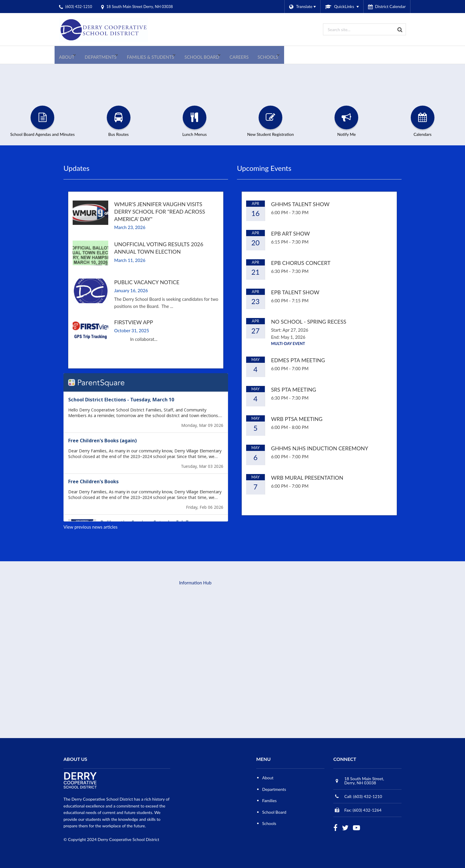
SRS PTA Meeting (294, 390)
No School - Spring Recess (309, 322)
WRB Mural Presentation (307, 478)
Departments (274, 789)
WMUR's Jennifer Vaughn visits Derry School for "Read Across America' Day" (160, 212)
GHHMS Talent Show (300, 204)
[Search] (400, 29)
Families (269, 801)
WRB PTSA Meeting (297, 419)
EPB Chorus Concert (301, 263)
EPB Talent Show (295, 292)
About (268, 778)
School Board (274, 812)
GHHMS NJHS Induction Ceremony (320, 448)
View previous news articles (90, 527)
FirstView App (134, 322)
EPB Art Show (290, 233)
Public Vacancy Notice (147, 282)
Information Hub (195, 583)
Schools (269, 823)
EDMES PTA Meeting (298, 360)
